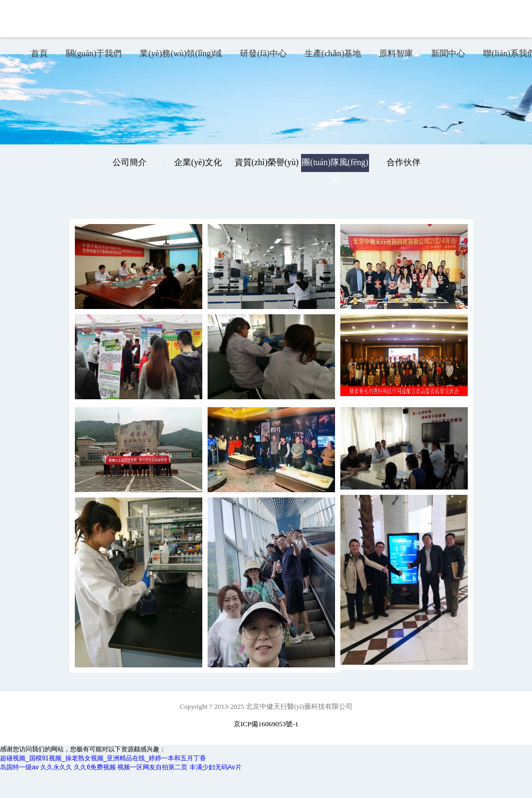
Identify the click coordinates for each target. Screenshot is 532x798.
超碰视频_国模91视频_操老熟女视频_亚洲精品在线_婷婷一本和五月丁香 (103, 758)
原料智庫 (396, 53)
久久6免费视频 (95, 767)
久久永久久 (56, 767)
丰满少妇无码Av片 (216, 767)
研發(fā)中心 (263, 53)
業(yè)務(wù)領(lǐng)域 (181, 53)
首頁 (39, 53)
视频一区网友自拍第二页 (152, 767)
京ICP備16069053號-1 (266, 724)
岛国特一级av (19, 767)
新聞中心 (448, 53)
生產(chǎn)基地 (333, 53)
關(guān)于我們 (94, 53)
